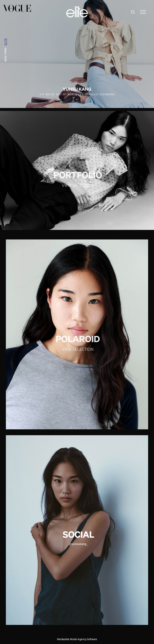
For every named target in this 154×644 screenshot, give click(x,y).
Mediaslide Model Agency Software (77, 639)
